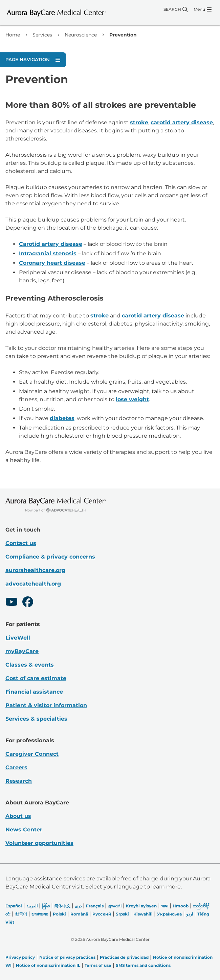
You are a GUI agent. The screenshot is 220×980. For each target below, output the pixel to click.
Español (14, 906)
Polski (59, 914)
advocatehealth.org (33, 584)
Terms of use (98, 965)
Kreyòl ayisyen (141, 906)
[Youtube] (12, 603)
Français (95, 906)
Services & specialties (36, 719)
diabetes (62, 418)
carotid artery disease (182, 122)
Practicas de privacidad (124, 957)
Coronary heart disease (52, 263)
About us (18, 816)
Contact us (21, 543)
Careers (16, 767)
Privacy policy (20, 957)
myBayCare (22, 651)
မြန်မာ (46, 906)
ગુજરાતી (115, 906)
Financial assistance (34, 692)
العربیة (32, 906)
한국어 (21, 914)
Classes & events (30, 665)
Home (13, 35)
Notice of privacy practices (67, 957)
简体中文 (62, 906)
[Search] (176, 9)
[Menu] (203, 9)
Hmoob (181, 906)
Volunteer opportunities (39, 843)
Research (19, 781)
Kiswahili (143, 914)
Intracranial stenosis (48, 253)
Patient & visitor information (46, 705)
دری (78, 906)
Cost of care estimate (36, 678)
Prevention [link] (123, 35)
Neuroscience (81, 35)
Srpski (122, 914)
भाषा (165, 906)
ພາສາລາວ (40, 914)
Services (42, 35)
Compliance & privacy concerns (50, 557)
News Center (24, 830)
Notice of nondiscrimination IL (48, 965)
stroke (139, 122)
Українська (169, 914)
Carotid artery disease (51, 244)
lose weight (132, 399)
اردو (190, 914)
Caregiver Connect (32, 754)
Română (79, 914)
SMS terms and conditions (143, 965)
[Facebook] (28, 603)
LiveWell (18, 638)
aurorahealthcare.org (35, 570)
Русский (102, 914)
